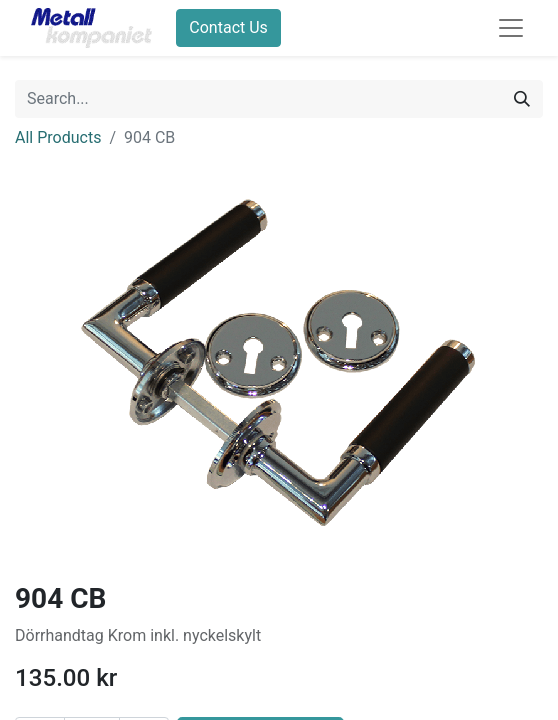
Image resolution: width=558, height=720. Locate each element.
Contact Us (228, 27)
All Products (58, 137)
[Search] (522, 99)
